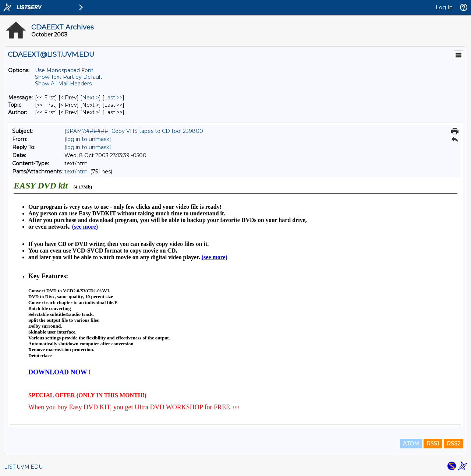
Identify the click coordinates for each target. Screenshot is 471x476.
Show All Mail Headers (63, 84)
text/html (77, 172)
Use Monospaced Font (64, 70)
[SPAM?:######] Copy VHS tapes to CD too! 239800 (134, 131)
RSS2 (454, 444)
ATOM (411, 444)
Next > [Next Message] (91, 98)
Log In (444, 7)
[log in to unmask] (88, 139)
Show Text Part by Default (69, 77)
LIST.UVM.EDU (23, 467)
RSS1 (433, 444)
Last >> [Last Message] (113, 98)
